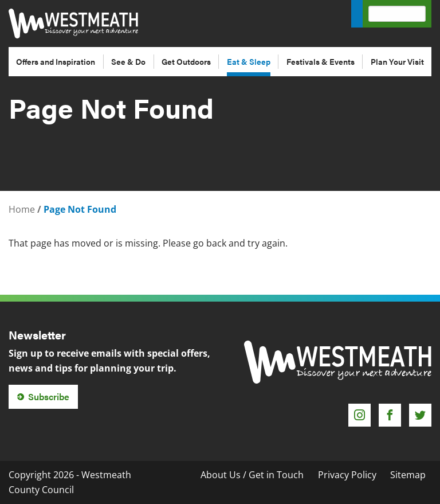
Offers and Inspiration (56, 61)
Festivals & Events (321, 61)
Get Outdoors (186, 61)
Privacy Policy (347, 475)
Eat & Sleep (249, 61)
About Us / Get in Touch (252, 475)
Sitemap (408, 475)
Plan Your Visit (397, 61)
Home (22, 209)
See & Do (128, 61)
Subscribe (49, 396)
